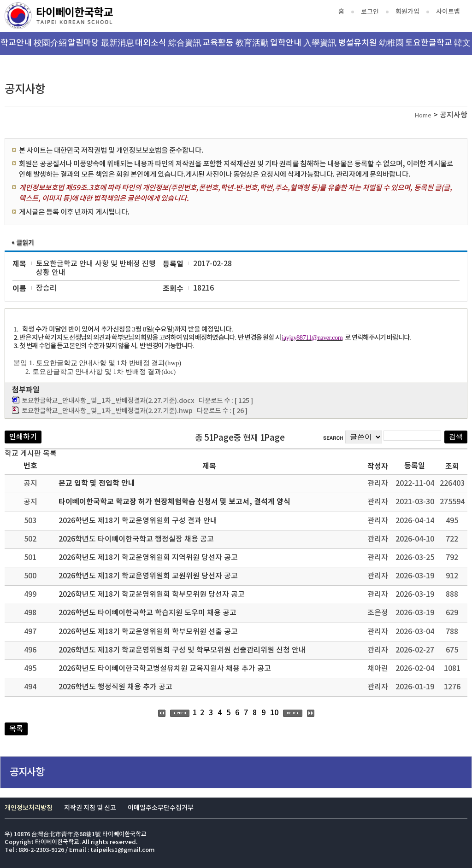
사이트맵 (448, 12)
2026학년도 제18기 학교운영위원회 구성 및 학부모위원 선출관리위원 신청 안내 (182, 650)
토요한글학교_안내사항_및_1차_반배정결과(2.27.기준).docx (108, 401)
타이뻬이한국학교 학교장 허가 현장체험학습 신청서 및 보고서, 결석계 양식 (174, 502)
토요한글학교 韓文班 (438, 47)
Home (423, 116)
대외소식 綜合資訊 (168, 43)
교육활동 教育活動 (236, 43)
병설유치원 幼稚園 (371, 43)
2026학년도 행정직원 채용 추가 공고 (115, 687)
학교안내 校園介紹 (34, 43)
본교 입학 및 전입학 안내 (97, 484)
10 (274, 713)
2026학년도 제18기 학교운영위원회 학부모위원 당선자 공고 (152, 594)
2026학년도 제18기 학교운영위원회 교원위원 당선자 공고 (148, 576)
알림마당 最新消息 (101, 43)
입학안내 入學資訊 (303, 43)
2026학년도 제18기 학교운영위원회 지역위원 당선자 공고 (148, 558)
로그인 (370, 12)
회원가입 (407, 12)
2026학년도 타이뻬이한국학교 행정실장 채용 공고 (136, 539)
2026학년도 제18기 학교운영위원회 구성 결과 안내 (138, 521)
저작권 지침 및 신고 (90, 808)
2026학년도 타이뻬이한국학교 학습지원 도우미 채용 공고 (147, 613)
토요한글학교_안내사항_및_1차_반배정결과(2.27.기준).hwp (107, 411)
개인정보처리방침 (29, 808)
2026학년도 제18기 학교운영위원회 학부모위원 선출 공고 (148, 632)
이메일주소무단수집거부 (161, 808)
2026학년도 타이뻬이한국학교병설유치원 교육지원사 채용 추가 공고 (165, 669)
